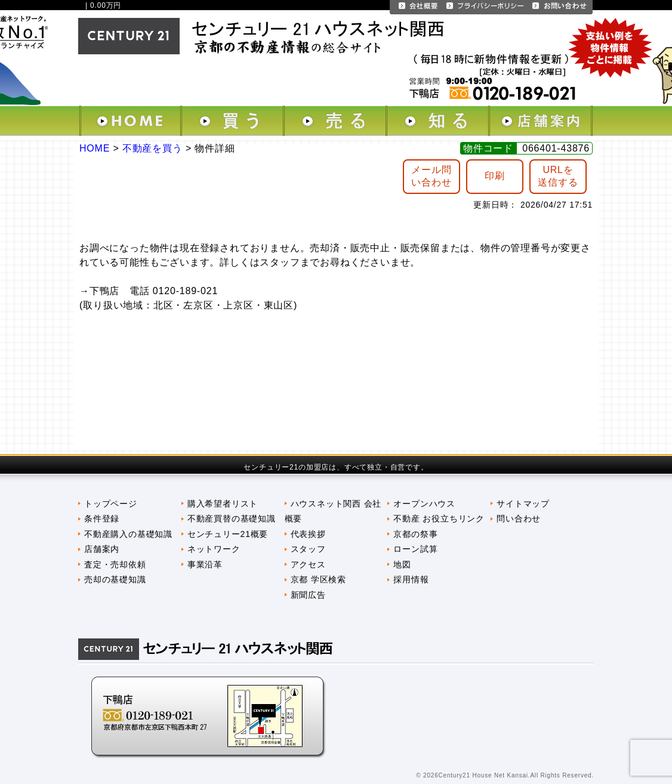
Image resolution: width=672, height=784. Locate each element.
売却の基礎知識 (115, 579)
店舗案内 (102, 549)
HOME (95, 148)
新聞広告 (308, 595)
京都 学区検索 (318, 579)
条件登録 (102, 518)
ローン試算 (415, 549)
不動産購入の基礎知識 (128, 534)
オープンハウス (424, 504)
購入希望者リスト (223, 504)
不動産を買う (152, 148)
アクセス (308, 564)
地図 (402, 564)
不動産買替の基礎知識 (232, 518)
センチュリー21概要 (228, 534)
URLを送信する (558, 176)
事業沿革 (205, 564)
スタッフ (308, 549)
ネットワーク (214, 549)
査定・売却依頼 (115, 564)
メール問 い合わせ (431, 176)
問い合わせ (519, 518)
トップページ (111, 504)
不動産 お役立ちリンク (439, 518)
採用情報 (411, 579)
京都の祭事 (415, 534)
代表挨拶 (308, 534)
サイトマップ (523, 504)
